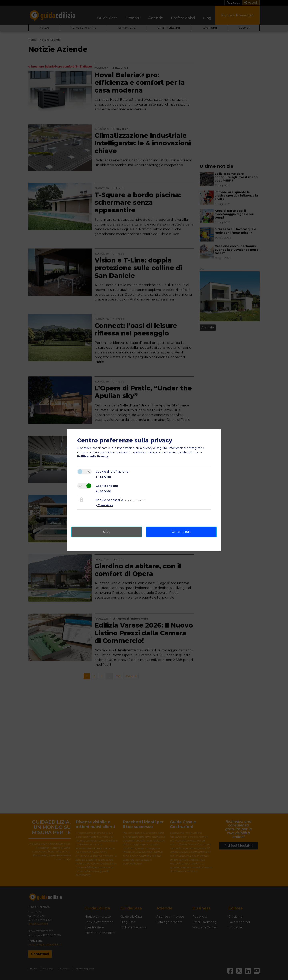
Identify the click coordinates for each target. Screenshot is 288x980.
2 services (104, 505)
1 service (103, 477)
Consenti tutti (181, 532)
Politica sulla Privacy (93, 456)
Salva (107, 532)
